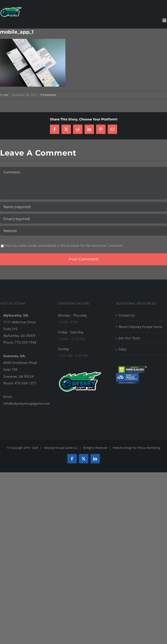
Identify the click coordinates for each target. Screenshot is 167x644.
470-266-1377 (26, 383)
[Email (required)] (83, 219)
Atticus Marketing (149, 448)
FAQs (123, 349)
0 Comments (48, 95)
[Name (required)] (83, 207)
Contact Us (127, 315)
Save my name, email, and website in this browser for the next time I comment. (64, 245)
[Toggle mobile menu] (165, 20)
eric (6, 95)
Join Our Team (129, 338)
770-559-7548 (26, 342)
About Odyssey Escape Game (140, 327)
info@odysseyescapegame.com (27, 403)
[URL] (83, 231)
